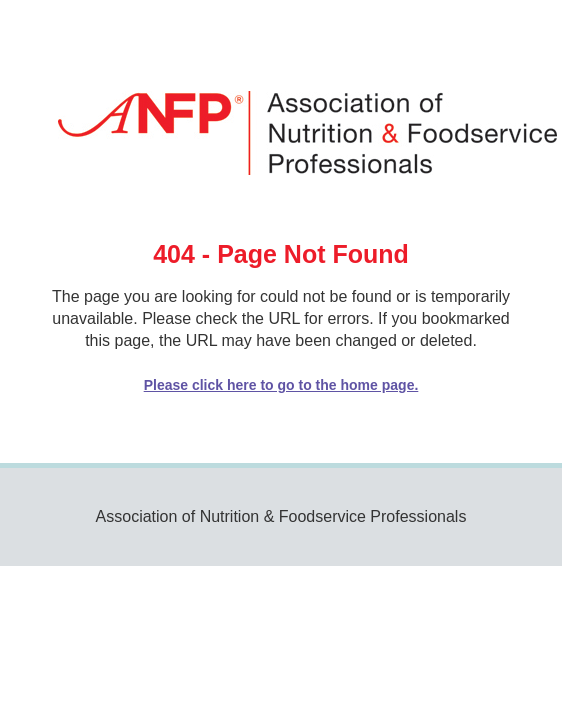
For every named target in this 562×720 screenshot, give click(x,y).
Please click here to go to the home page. (281, 385)
